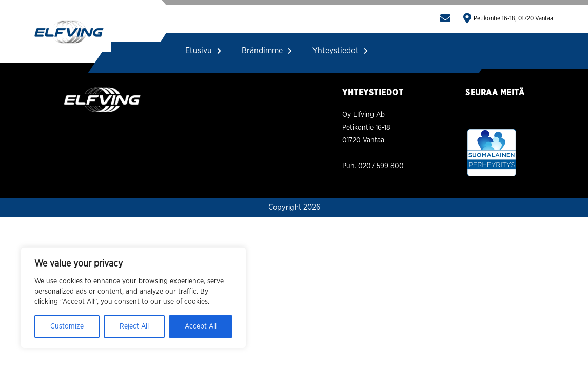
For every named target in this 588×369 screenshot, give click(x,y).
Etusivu (203, 51)
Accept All (201, 326)
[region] (133, 298)
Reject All (134, 326)
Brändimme (267, 51)
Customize (67, 326)
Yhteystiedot (340, 51)
